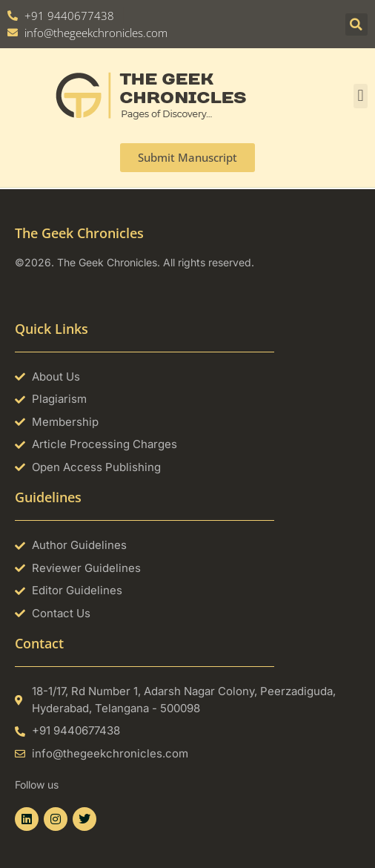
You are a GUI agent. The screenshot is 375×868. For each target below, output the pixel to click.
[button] (356, 24)
